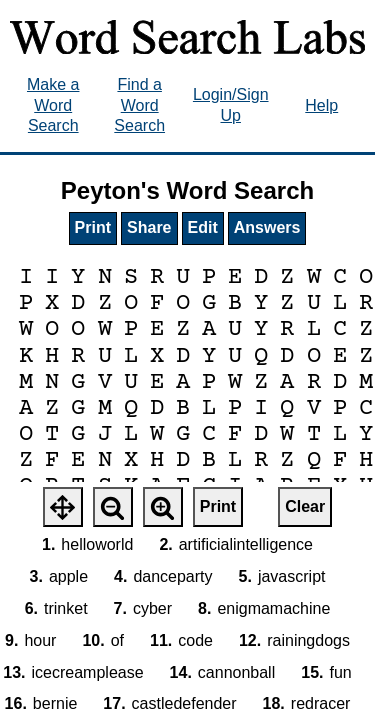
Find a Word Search (139, 105)
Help (321, 105)
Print (93, 227)
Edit (203, 227)
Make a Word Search (53, 105)
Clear (305, 506)
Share (149, 227)
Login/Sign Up (231, 105)
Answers (267, 227)
